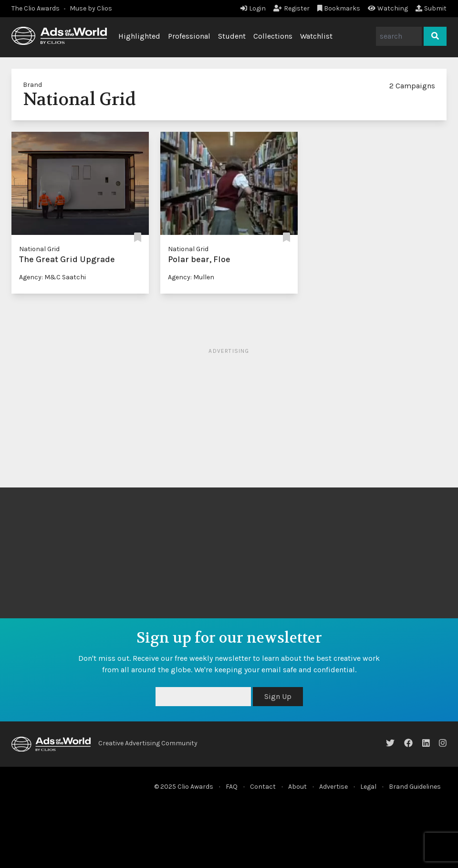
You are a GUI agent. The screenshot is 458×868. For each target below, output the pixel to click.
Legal (368, 787)
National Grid (39, 249)
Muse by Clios (91, 8)
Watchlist (316, 36)
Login (253, 8)
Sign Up (278, 696)
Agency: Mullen (191, 277)
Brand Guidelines (415, 787)
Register (291, 8)
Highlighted (139, 36)
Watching (388, 8)
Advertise (333, 787)
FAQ (232, 787)
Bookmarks (339, 8)
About (297, 787)
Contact (263, 787)
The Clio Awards (36, 8)
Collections (273, 36)
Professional (189, 36)
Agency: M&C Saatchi (52, 277)
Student (232, 36)
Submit (431, 8)
